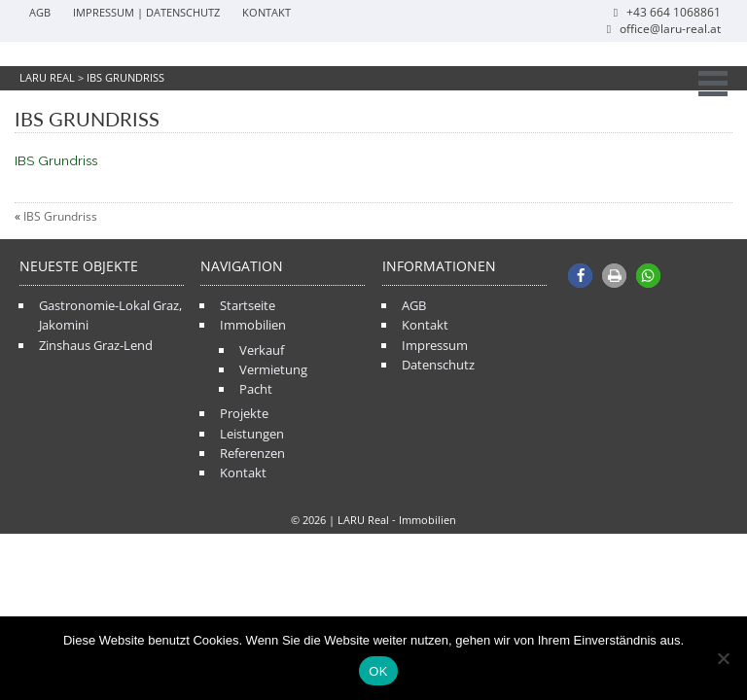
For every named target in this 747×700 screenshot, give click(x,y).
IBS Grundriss (56, 160)
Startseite (248, 305)
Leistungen (252, 434)
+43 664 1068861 (665, 12)
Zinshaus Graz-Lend (96, 345)
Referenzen (252, 453)
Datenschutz (438, 365)
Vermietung (273, 369)
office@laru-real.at (662, 29)
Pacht (256, 389)
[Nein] (723, 658)
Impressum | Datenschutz (146, 12)
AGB (40, 12)
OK (378, 671)
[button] (580, 276)
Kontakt (267, 12)
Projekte (244, 413)
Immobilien (253, 325)
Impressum (435, 345)
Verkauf (262, 350)
